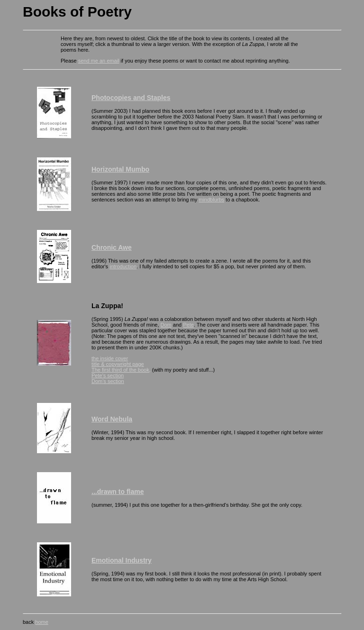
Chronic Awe (112, 247)
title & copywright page (118, 364)
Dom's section (108, 381)
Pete (188, 325)
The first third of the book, (121, 370)
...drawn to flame (118, 492)
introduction (123, 266)
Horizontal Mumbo (120, 169)
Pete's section (108, 375)
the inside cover (110, 358)
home (42, 622)
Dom (166, 325)
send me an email (99, 61)
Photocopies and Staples (131, 98)
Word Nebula (112, 419)
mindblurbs (211, 200)
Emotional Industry (122, 560)
